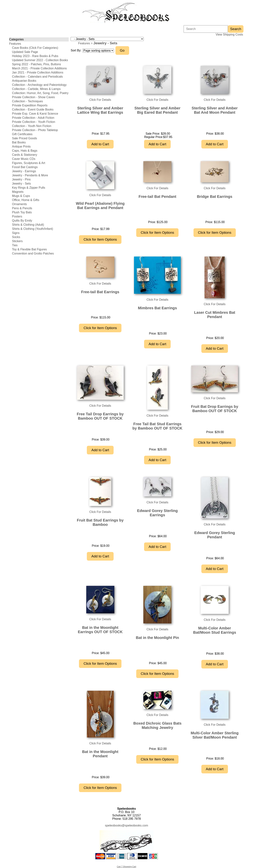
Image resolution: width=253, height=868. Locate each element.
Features (15, 44)
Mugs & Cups (21, 196)
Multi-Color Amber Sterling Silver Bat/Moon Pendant (215, 735)
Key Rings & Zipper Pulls (29, 188)
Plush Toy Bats (22, 212)
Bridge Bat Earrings (215, 197)
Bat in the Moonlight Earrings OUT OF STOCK (100, 630)
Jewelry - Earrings (24, 171)
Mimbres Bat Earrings (157, 308)
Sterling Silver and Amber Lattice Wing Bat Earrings (100, 110)
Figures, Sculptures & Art (29, 163)
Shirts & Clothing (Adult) (28, 225)
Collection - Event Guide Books (33, 109)
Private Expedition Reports (30, 105)
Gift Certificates (22, 134)
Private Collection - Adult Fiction (33, 118)
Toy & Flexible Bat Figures (29, 249)
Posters (17, 216)
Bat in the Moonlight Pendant (100, 754)
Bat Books (19, 142)
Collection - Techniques (27, 101)
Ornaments (19, 204)
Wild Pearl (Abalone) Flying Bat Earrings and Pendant (100, 206)
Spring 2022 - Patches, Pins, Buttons (36, 64)
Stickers (17, 241)
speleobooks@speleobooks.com (127, 825)
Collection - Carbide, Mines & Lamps (36, 89)
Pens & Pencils (22, 208)
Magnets (18, 192)
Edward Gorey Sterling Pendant (215, 535)
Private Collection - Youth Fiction (33, 122)
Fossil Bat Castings (25, 167)
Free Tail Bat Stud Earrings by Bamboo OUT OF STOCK (157, 426)
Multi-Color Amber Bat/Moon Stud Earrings (215, 630)
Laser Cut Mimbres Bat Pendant (215, 315)
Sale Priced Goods (24, 138)
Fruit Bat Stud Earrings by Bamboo (100, 522)
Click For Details (100, 100)
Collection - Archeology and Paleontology (39, 85)
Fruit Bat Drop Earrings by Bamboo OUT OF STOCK (215, 409)
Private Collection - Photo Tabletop (35, 130)
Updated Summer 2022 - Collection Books (40, 60)
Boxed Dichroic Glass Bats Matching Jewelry (157, 725)
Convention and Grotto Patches (33, 253)
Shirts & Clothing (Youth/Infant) (32, 229)
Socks (16, 237)
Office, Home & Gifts (26, 200)
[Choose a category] (107, 39)
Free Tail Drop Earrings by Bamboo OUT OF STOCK (100, 416)
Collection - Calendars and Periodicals (37, 77)
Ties (15, 245)
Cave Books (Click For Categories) (35, 48)
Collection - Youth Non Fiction (32, 126)
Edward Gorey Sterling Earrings (157, 513)
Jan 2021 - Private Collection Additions (38, 72)
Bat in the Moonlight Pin (157, 638)
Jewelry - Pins (21, 179)
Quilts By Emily (22, 221)
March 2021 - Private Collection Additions (39, 68)
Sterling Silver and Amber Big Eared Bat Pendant (157, 110)
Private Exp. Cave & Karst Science (35, 114)
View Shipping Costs (229, 34)
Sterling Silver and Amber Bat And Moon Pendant (215, 110)
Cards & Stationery (25, 155)
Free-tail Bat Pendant (157, 197)
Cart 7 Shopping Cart (126, 867)
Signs (16, 233)
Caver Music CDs (24, 159)
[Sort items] (98, 51)
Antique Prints (21, 147)
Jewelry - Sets (21, 184)
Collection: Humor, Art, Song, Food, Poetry (40, 93)
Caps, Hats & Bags (25, 151)
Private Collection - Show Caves (33, 97)
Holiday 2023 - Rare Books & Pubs (35, 56)
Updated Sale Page (25, 52)
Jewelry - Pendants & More (30, 175)
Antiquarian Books (24, 81)
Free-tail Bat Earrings (100, 292)
